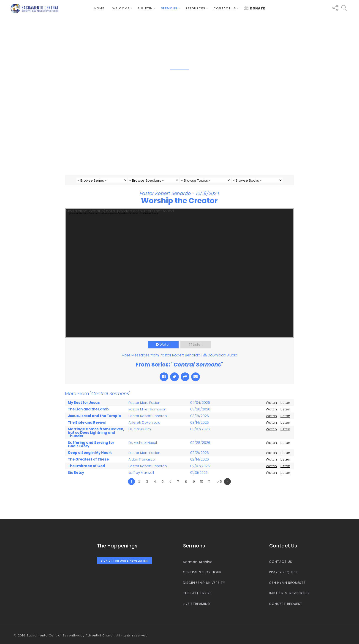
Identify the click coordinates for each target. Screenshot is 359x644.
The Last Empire (197, 593)
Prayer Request (284, 572)
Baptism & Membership (289, 593)
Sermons (169, 8)
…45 (219, 488)
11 (209, 488)
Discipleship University (204, 583)
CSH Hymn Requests (287, 583)
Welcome (121, 8)
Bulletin (145, 8)
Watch (165, 351)
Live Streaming (197, 604)
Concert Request (286, 604)
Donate (255, 8)
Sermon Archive (198, 562)
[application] (179, 280)
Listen (198, 351)
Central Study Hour (202, 572)
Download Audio (223, 362)
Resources (195, 8)
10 (202, 488)
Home (99, 8)
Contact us (225, 8)
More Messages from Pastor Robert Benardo (161, 362)
